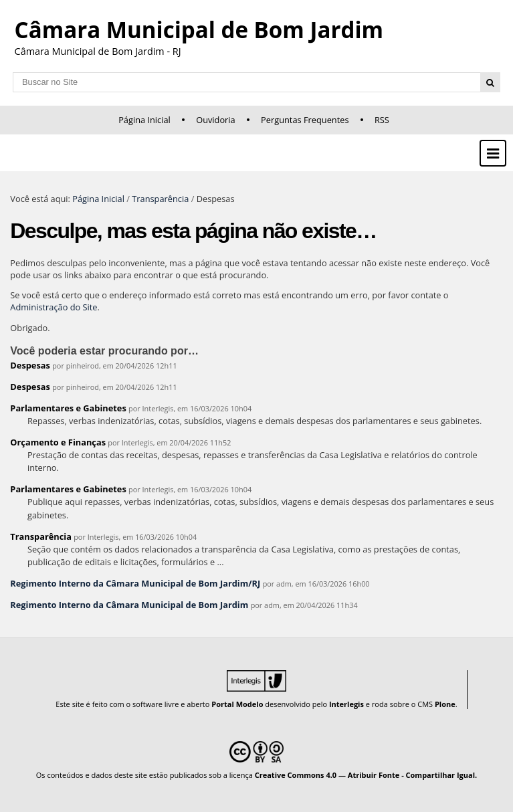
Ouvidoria (216, 120)
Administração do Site (54, 307)
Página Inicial (144, 120)
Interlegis (346, 704)
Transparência (160, 199)
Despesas (30, 365)
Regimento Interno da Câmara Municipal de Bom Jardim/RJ (135, 583)
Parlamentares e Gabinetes (68, 408)
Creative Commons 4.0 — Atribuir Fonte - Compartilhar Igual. (366, 775)
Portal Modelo (237, 704)
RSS (382, 120)
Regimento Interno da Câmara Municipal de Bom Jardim (129, 605)
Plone (445, 704)
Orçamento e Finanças (58, 442)
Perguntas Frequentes (305, 120)
